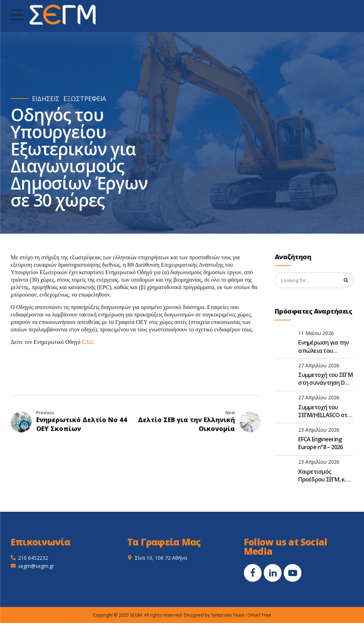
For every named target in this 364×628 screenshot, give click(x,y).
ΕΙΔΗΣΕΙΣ (46, 99)
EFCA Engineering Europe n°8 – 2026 (320, 444)
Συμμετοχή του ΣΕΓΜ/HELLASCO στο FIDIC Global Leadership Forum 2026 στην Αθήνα (324, 412)
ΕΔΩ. (88, 342)
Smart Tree (260, 616)
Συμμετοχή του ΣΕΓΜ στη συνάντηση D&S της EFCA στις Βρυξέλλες (325, 380)
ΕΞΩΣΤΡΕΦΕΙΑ (85, 99)
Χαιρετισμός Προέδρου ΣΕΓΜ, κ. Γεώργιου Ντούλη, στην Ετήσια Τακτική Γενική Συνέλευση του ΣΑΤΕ (326, 476)
